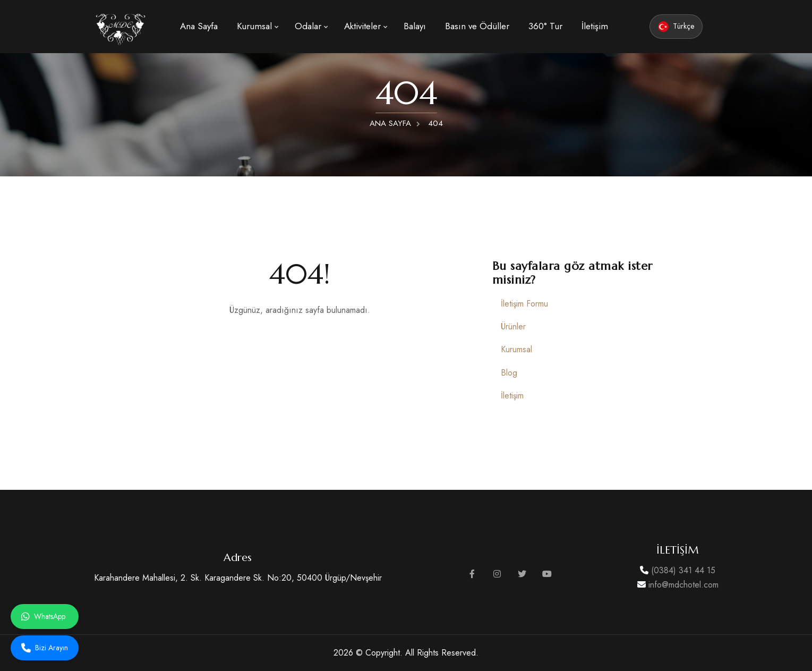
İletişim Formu (524, 304)
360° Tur (545, 26)
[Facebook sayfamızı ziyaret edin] (472, 574)
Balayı (415, 26)
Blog (509, 373)
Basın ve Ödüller (477, 26)
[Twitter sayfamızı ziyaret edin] (522, 574)
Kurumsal (254, 26)
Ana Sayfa (199, 26)
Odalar (308, 26)
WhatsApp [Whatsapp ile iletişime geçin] (43, 616)
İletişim (595, 26)
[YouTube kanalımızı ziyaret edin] (547, 574)
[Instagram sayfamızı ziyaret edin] (497, 574)
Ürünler (513, 326)
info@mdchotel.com (682, 585)
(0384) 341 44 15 (682, 570)
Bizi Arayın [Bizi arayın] (45, 648)
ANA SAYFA (390, 123)
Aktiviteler (362, 26)
